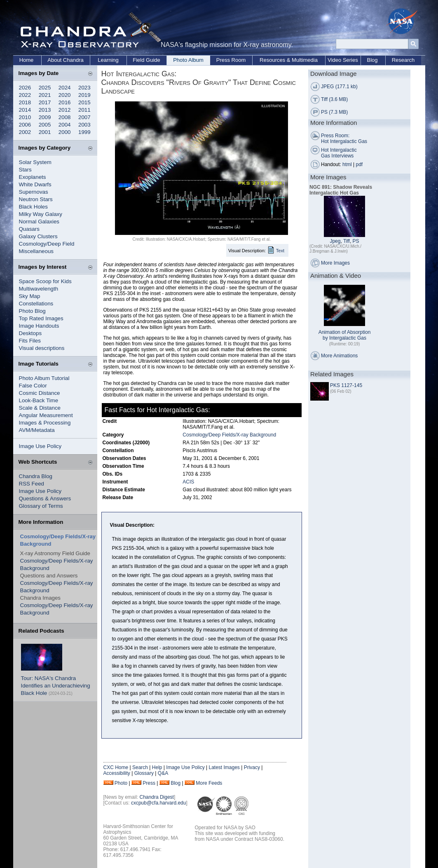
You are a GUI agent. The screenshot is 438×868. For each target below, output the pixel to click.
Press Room (231, 60)
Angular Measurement (46, 415)
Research (403, 60)
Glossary (144, 773)
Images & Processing (45, 423)
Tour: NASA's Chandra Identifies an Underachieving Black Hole (56, 686)
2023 (84, 88)
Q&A (163, 773)
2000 (65, 132)
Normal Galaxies (39, 222)
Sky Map (30, 296)
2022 (25, 95)
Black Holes (33, 207)
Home (27, 60)
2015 (84, 102)
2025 (45, 88)
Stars (25, 170)
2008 (65, 117)
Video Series (343, 60)
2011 (84, 110)
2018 (25, 102)
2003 (84, 125)
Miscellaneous (36, 251)
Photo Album (188, 60)
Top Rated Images (41, 318)
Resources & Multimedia (289, 60)
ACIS (188, 482)
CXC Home (116, 767)
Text (280, 251)
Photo (121, 783)
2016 (65, 102)
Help (157, 767)
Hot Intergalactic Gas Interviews (339, 153)
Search (140, 767)
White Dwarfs (35, 184)
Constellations (36, 304)
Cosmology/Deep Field (47, 244)
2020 (65, 95)
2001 (45, 132)
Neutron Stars (36, 199)
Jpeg (335, 241)
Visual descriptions (42, 348)
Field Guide (146, 60)
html (347, 164)
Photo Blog (32, 311)
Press (149, 783)
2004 (65, 125)
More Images (335, 263)
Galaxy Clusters (38, 236)
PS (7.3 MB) (334, 112)
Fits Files (30, 341)
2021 (45, 95)
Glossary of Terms (41, 506)
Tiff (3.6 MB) (334, 99)
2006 (25, 125)
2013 (45, 110)
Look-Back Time (39, 400)
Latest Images (224, 767)
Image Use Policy (40, 446)
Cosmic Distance (40, 393)
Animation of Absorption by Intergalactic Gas (345, 335)
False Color (33, 386)
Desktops (30, 333)
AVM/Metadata (37, 430)
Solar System (35, 162)
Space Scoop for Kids (45, 281)
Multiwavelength (39, 289)
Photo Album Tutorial (44, 378)
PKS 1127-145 (346, 385)
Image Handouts (39, 326)
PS (356, 241)
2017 (45, 102)
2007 (84, 117)
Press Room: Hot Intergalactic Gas (344, 138)
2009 (45, 117)
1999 (84, 132)
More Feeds (209, 783)
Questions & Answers (45, 499)
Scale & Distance (40, 408)
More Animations (339, 356)
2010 (25, 117)
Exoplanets (33, 177)
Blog (372, 60)
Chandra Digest (157, 797)
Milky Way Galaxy (41, 214)
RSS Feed (32, 484)
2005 (45, 125)
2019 (84, 95)
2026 (25, 88)
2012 (65, 110)
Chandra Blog (36, 476)
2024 (65, 88)
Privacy (252, 767)
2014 (25, 110)
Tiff (347, 241)
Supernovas (34, 192)
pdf (360, 164)
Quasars (29, 229)
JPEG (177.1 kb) (339, 87)
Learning (108, 60)
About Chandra (65, 60)
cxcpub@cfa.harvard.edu (159, 803)
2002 (25, 132)
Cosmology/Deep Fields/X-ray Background (229, 435)
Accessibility (117, 773)
